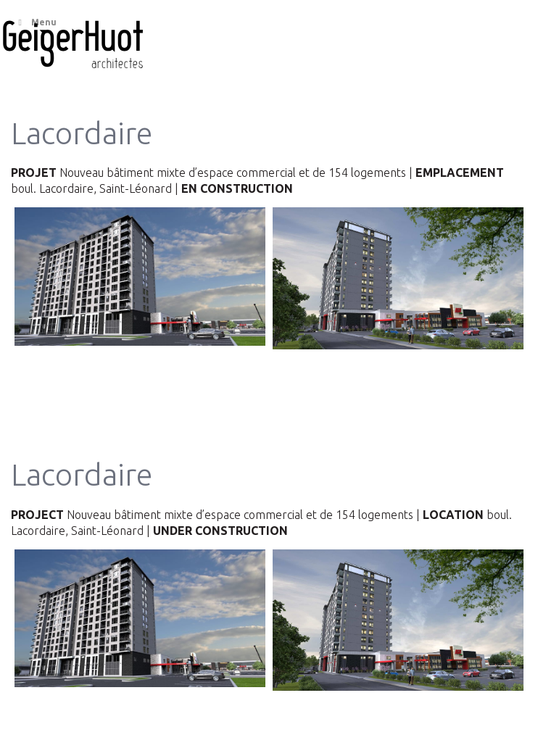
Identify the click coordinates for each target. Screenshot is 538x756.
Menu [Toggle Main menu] (36, 22)
